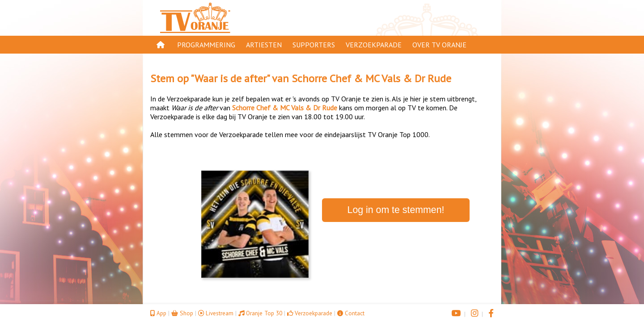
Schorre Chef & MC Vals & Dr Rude (371, 78)
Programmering (206, 45)
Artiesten (264, 45)
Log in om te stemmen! (396, 210)
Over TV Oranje (439, 45)
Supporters (314, 45)
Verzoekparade (374, 45)
